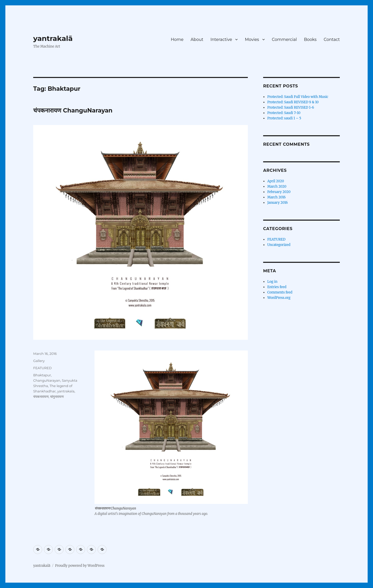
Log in (272, 282)
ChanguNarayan (47, 380)
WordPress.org (279, 298)
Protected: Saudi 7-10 (284, 113)
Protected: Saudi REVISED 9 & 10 (293, 102)
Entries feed (277, 287)
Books (310, 39)
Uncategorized (279, 245)
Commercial (284, 39)
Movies (252, 39)
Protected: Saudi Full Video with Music (298, 97)
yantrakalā (53, 38)
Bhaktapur (42, 375)
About (197, 39)
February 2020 (279, 192)
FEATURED (42, 368)
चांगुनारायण (57, 397)
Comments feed (280, 292)
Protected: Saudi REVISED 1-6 (291, 108)
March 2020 (277, 186)
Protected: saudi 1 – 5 (284, 118)
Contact (332, 39)
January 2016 (277, 203)
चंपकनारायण (41, 397)
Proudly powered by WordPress (80, 566)
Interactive (221, 39)
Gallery (39, 361)
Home (177, 39)
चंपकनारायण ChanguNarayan (73, 110)
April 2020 (276, 181)
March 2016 (276, 197)
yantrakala (66, 391)
